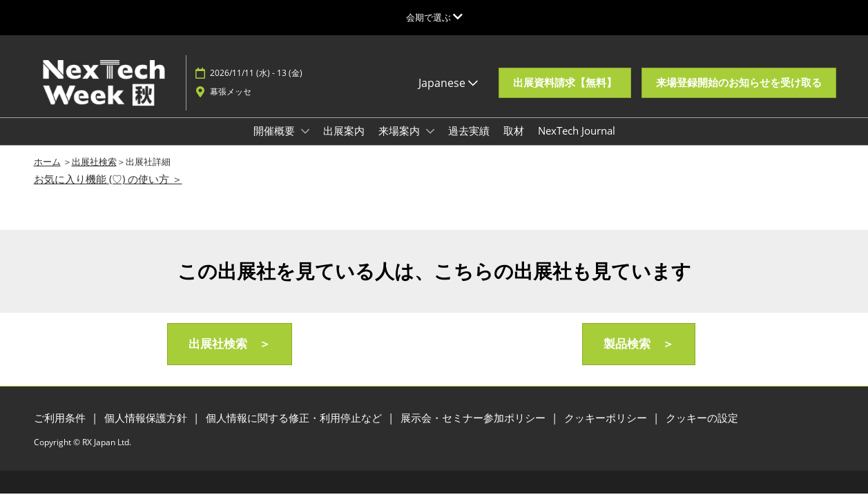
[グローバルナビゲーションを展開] (434, 17)
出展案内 (344, 130)
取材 (514, 130)
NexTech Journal (577, 130)
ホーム (47, 162)
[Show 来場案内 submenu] (430, 131)
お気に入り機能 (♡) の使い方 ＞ (108, 179)
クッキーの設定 (702, 418)
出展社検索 (94, 162)
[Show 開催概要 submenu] (305, 131)
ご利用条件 (61, 418)
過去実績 (469, 130)
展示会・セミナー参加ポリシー (474, 418)
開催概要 (276, 130)
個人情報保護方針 (147, 418)
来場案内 (401, 130)
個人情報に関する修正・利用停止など (295, 418)
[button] (565, 83)
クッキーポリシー (607, 418)
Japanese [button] (448, 83)
